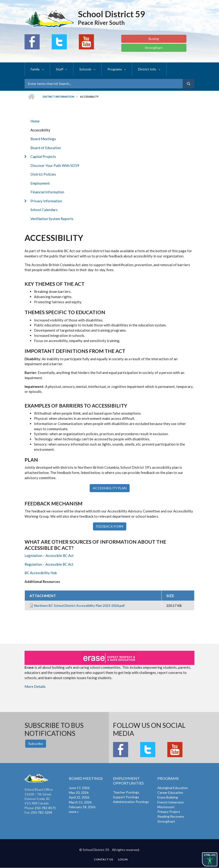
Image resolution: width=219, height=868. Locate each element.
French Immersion (171, 802)
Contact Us (103, 859)
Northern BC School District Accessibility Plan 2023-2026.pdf (79, 605)
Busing (154, 39)
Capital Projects (43, 156)
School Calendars (44, 210)
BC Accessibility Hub (41, 573)
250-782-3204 (42, 812)
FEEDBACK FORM (110, 526)
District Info (146, 69)
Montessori (166, 807)
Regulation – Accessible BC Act (49, 564)
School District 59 (112, 14)
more (73, 812)
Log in (123, 859)
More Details (35, 686)
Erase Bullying (168, 797)
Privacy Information (46, 201)
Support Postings (126, 797)
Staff (59, 69)
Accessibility (40, 130)
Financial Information (47, 192)
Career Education (170, 792)
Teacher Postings (126, 792)
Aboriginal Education (173, 788)
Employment (40, 183)
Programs (114, 69)
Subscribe (36, 744)
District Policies (43, 174)
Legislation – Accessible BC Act (49, 556)
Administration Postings (131, 802)
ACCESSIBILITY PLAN (110, 488)
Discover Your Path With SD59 (55, 165)
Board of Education (46, 148)
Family (35, 69)
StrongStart (154, 48)
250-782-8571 (45, 808)
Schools (85, 69)
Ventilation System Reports (52, 219)
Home (35, 121)
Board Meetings (43, 139)
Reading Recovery (171, 816)
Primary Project (169, 812)
